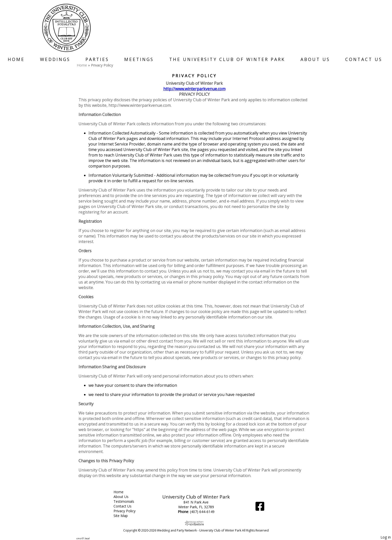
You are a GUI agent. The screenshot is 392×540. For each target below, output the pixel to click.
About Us (315, 59)
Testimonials (128, 501)
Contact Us (364, 59)
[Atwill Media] (196, 523)
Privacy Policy (128, 511)
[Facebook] (260, 508)
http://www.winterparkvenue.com (194, 89)
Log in (386, 537)
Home (16, 59)
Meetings (139, 59)
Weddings (55, 59)
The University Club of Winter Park (227, 59)
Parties (97, 59)
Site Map (124, 516)
